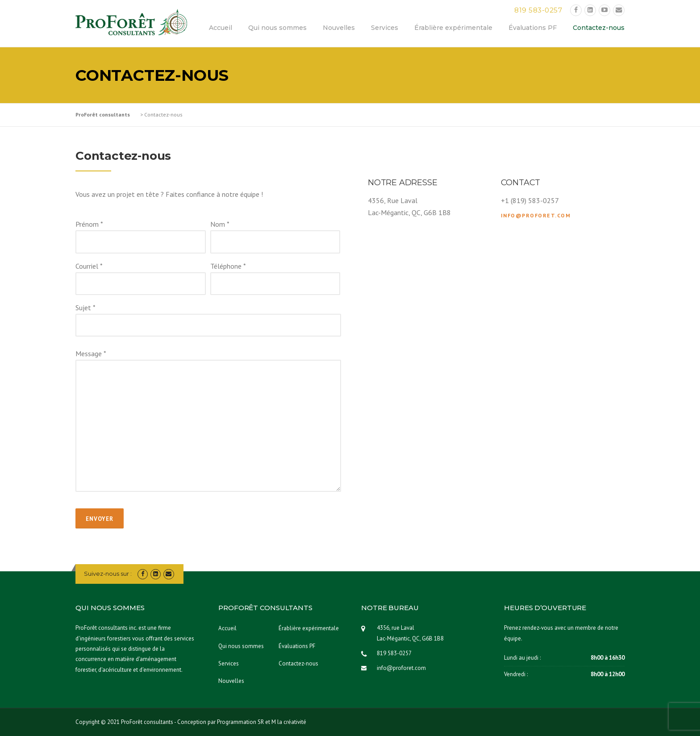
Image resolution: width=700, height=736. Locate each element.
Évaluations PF (533, 28)
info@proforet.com (536, 215)
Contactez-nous (599, 28)
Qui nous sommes (277, 28)
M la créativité (289, 722)
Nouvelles (339, 28)
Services (385, 28)
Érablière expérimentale (453, 28)
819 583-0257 (538, 10)
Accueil (221, 28)
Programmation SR (240, 722)
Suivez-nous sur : (108, 574)
